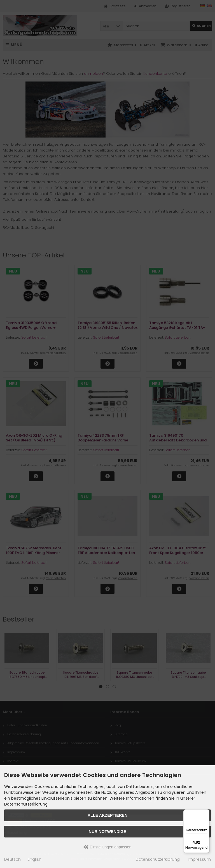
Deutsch (12, 859)
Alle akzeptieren (108, 815)
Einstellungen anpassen (108, 847)
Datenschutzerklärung (158, 859)
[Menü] (206, 813)
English (35, 859)
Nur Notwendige (107, 832)
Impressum (199, 859)
